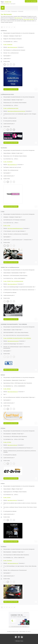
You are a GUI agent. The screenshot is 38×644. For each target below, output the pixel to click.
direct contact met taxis (29, 19)
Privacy (22, 641)
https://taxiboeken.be (12, 165)
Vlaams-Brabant (7, 100)
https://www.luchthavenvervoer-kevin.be (16, 111)
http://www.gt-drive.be (12, 445)
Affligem (13, 489)
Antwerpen (6, 36)
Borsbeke (14, 434)
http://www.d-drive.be (12, 500)
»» (14, 27)
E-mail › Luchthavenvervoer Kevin (11, 108)
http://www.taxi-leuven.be (13, 341)
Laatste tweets (7, 59)
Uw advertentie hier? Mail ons (19, 627)
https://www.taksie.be (12, 284)
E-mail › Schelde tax (8, 44)
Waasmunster (15, 380)
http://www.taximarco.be (13, 563)
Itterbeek (14, 100)
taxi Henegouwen (19, 18)
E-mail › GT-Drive (7, 442)
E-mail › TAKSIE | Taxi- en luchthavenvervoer (13, 281)
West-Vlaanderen (7, 552)
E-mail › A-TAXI (7, 226)
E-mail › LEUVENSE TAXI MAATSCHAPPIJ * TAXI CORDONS (17, 338)
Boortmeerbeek (15, 273)
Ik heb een (31, 1)
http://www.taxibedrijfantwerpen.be (15, 228)
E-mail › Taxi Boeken (8, 162)
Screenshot (21, 47)
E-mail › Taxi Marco (8, 561)
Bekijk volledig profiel (11, 89)
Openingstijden (7, 56)
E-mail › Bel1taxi (7, 389)
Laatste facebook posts (9, 124)
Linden (13, 330)
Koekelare (14, 552)
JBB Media (18, 641)
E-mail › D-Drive (7, 497)
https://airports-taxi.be (12, 47)
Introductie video (28, 240)
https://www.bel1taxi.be (13, 392)
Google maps (18, 36)
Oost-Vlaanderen (7, 380)
